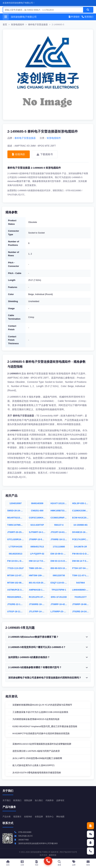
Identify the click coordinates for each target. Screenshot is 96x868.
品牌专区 (60, 800)
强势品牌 (28, 800)
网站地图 (60, 817)
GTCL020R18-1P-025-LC (16, 539)
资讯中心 (50, 817)
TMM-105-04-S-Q (37, 568)
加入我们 (39, 800)
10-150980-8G (81, 525)
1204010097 (15, 503)
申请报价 (74, 17)
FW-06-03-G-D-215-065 (81, 554)
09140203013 (16, 554)
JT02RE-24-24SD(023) (81, 611)
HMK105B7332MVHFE (60, 511)
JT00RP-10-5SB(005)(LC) (38, 539)
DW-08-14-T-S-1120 (81, 561)
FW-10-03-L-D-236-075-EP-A (16, 561)
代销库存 (50, 800)
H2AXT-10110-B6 (59, 503)
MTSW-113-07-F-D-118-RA (16, 575)
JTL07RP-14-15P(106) (38, 611)
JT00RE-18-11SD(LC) (60, 539)
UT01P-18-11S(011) (16, 611)
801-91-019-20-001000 (38, 583)
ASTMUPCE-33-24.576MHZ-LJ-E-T (16, 590)
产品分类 (7, 817)
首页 (5, 25)
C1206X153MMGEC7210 (81, 511)
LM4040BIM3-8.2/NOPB (81, 590)
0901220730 (59, 575)
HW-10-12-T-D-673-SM (38, 561)
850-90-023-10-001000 (60, 568)
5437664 (80, 583)
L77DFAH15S (16, 547)
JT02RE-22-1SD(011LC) (16, 604)
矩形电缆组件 (18, 25)
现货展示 (17, 817)
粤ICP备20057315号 (68, 852)
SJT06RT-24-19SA (38, 532)
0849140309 (37, 503)
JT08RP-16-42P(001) (60, 604)
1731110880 (59, 547)
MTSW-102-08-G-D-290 (16, 583)
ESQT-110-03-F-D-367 (60, 583)
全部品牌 (39, 817)
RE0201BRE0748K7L (16, 597)
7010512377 (80, 597)
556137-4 (59, 525)
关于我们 (7, 800)
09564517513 (37, 547)
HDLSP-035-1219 (81, 503)
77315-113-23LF (16, 568)
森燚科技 (53, 855)
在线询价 (19, 154)
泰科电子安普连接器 (38, 25)
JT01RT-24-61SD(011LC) (60, 532)
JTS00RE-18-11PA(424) (38, 604)
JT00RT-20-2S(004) (16, 532)
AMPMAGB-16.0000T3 (38, 590)
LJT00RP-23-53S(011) (60, 611)
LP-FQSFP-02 (37, 554)
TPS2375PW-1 (59, 590)
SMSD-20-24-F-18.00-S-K (16, 511)
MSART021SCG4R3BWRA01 (16, 518)
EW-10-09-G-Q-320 (60, 554)
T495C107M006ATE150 (16, 525)
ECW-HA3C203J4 (81, 518)
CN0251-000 (37, 511)
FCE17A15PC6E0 (81, 539)
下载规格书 (45, 154)
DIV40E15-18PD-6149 (81, 532)
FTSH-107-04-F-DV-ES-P (81, 568)
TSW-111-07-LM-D (81, 575)
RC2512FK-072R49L (38, 597)
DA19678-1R (81, 547)
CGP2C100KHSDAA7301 (38, 518)
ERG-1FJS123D (59, 597)
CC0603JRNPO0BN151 (60, 518)
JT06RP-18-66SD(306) (81, 604)
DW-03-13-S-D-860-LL (60, 561)
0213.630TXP (37, 525)
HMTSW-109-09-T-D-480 (38, 575)
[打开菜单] (6, 17)
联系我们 (88, 17)
